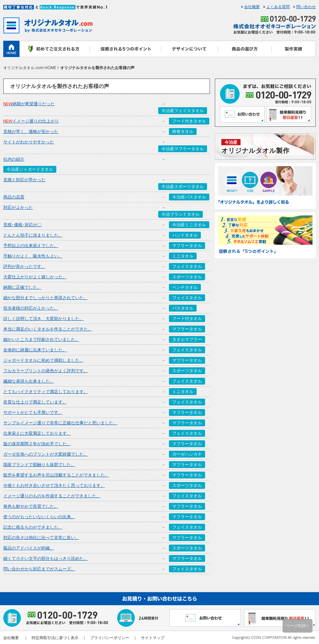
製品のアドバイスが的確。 (29, 548)
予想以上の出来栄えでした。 (31, 245)
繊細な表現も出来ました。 (29, 381)
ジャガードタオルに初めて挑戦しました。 (43, 360)
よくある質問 (278, 7)
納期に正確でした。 (22, 287)
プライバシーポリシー (110, 638)
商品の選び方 (245, 49)
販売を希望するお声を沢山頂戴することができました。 (56, 475)
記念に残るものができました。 (33, 527)
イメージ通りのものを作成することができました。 (52, 496)
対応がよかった (18, 207)
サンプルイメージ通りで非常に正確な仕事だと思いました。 (60, 423)
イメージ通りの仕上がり (31, 121)
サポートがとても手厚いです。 (33, 412)
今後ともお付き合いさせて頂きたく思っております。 (54, 485)
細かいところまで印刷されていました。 (41, 339)
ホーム (11, 49)
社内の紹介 (14, 159)
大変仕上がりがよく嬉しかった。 (35, 277)
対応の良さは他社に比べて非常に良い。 (41, 537)
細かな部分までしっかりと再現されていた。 (46, 298)
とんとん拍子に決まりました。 (33, 235)
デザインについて (190, 49)
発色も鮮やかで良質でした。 (31, 506)
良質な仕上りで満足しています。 (35, 402)
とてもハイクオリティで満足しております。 (46, 391)
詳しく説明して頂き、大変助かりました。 (43, 318)
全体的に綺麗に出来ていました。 (35, 350)
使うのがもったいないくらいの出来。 (39, 517)
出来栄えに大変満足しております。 (37, 433)
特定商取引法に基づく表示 (55, 638)
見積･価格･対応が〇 (22, 225)
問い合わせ (306, 7)
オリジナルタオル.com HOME (30, 68)
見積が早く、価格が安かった (31, 131)
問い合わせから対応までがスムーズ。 (39, 569)
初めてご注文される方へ (55, 49)
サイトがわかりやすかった (29, 142)
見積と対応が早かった (24, 180)
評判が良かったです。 (24, 266)
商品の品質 (14, 197)
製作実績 (294, 49)
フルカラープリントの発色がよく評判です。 (46, 371)
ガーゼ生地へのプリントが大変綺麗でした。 (46, 454)
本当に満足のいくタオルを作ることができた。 (48, 329)
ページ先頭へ (298, 626)
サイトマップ (153, 638)
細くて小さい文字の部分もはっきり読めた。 (46, 558)
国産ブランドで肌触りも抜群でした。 (39, 464)
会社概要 (252, 7)
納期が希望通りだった (29, 104)
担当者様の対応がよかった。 (31, 308)
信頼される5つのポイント (125, 49)
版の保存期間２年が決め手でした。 (37, 444)
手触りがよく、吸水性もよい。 (33, 256)
